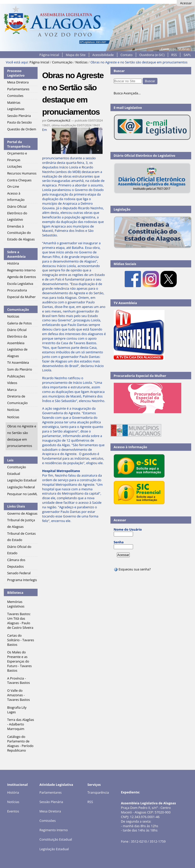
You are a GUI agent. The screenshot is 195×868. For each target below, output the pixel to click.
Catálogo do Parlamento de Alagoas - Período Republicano (20, 743)
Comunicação (62, 62)
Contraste (168, 49)
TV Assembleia (125, 303)
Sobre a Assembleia (16, 254)
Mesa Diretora (50, 811)
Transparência (98, 792)
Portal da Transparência (19, 144)
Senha (119, 542)
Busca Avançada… (127, 93)
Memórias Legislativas (16, 604)
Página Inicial (49, 55)
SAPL (187, 55)
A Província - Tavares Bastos (18, 681)
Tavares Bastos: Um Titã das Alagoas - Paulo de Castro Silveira (20, 621)
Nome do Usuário (128, 529)
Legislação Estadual (54, 849)
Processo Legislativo (16, 73)
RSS (174, 55)
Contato (127, 55)
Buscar (119, 71)
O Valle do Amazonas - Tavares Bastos (18, 695)
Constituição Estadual (56, 839)
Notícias (82, 62)
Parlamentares (50, 792)
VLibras (184, 49)
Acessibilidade (103, 55)
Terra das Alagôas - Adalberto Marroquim (21, 724)
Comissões (47, 821)
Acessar (186, 3)
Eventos (13, 811)
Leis (10, 460)
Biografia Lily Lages (17, 710)
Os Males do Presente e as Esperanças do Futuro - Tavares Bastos (19, 661)
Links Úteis (16, 506)
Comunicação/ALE (59, 120)
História (13, 792)
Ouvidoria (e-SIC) (152, 55)
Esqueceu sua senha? (132, 569)
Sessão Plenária (51, 802)
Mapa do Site (76, 55)
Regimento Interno (54, 830)
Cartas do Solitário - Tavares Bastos (21, 640)
